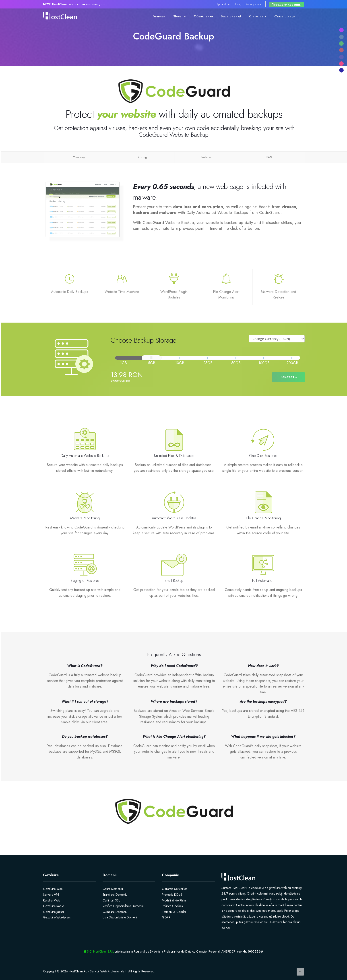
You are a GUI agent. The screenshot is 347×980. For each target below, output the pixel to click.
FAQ (270, 157)
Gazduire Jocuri (53, 912)
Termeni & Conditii (174, 912)
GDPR (166, 917)
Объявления (203, 16)
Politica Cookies (172, 906)
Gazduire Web (53, 889)
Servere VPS (51, 895)
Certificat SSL (111, 900)
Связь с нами (285, 16)
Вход (238, 4)
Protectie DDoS (172, 895)
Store (180, 16)
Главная (159, 16)
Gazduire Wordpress (57, 917)
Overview (79, 157)
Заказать (288, 377)
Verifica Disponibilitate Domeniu (123, 906)
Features (206, 157)
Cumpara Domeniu (115, 912)
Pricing (142, 157)
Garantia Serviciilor (175, 889)
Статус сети (258, 16)
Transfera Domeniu (115, 895)
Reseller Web (52, 900)
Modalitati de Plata (174, 900)
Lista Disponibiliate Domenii (120, 917)
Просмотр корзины (286, 4)
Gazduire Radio (54, 906)
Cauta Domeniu (113, 889)
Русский (223, 4)
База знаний (231, 16)
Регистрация (254, 4)
